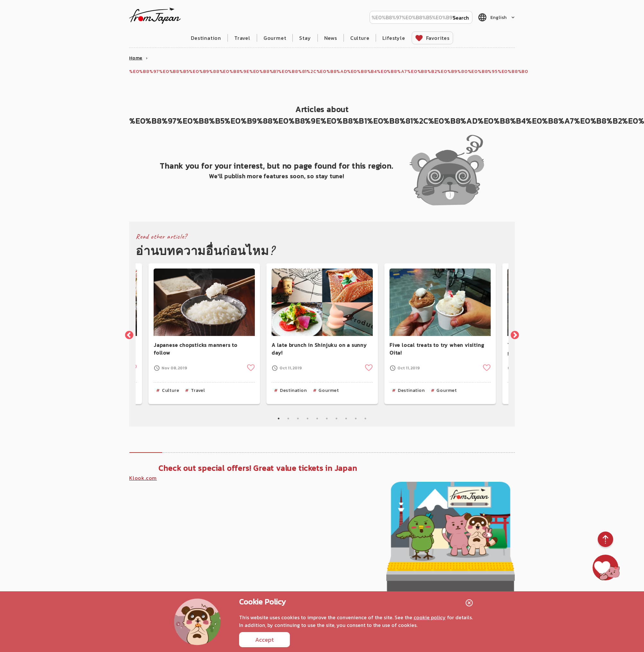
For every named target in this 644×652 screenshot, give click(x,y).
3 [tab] (298, 419)
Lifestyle (394, 38)
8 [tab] (346, 419)
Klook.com (143, 478)
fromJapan (155, 16)
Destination (206, 38)
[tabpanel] (322, 334)
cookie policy (430, 617)
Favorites (438, 38)
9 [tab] (356, 419)
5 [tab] (317, 419)
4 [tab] (308, 419)
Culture (360, 38)
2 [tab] (288, 419)
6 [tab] (327, 419)
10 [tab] (365, 419)
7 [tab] (336, 419)
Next (513, 334)
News (331, 38)
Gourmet (275, 38)
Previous (128, 334)
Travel (242, 38)
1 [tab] (279, 419)
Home (136, 58)
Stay (305, 38)
